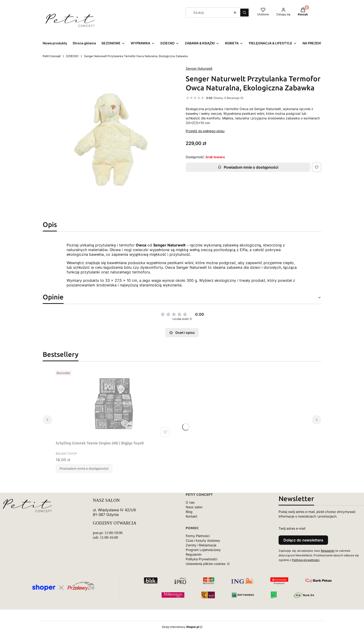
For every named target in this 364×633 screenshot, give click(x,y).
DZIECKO (72, 56)
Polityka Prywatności (201, 559)
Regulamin (194, 554)
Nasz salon (194, 507)
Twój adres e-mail (292, 528)
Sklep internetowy (180, 627)
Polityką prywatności (306, 560)
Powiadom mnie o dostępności (248, 167)
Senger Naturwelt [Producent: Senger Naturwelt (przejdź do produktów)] (199, 68)
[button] (244, 13)
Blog (189, 512)
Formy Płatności (198, 536)
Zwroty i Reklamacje (201, 545)
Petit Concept (52, 56)
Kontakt (192, 516)
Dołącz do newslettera (303, 540)
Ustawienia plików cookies (206, 564)
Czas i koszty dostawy (203, 540)
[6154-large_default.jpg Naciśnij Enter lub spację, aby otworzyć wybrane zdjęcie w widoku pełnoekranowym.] (110, 140)
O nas (190, 502)
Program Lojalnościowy (203, 550)
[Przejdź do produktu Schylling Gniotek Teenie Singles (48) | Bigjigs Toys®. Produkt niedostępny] (114, 404)
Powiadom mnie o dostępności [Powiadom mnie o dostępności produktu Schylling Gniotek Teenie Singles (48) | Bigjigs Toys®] (84, 468)
